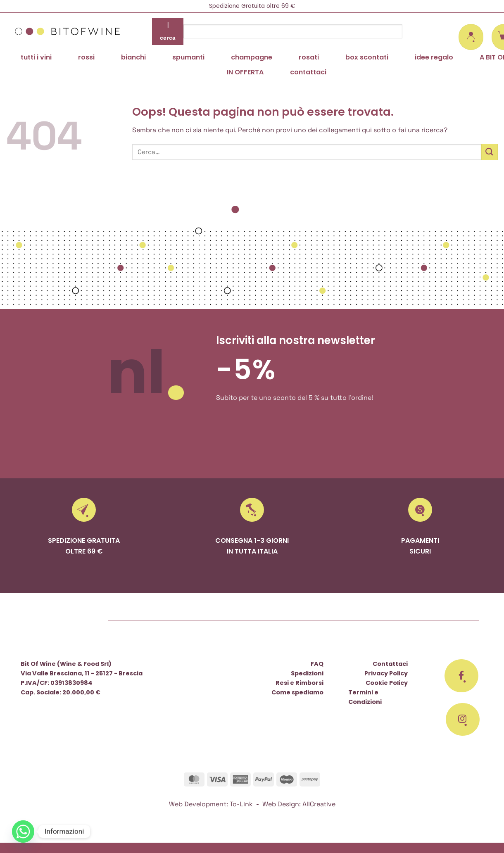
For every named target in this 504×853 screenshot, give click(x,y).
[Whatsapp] (23, 832)
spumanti (188, 57)
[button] (471, 37)
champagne (252, 57)
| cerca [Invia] (168, 31)
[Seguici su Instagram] (463, 720)
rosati (309, 57)
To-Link (241, 804)
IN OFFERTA (245, 72)
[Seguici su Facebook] (461, 676)
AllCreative (319, 804)
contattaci (308, 72)
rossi (86, 57)
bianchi (133, 57)
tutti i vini (36, 57)
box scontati (367, 57)
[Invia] (490, 152)
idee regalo (434, 57)
